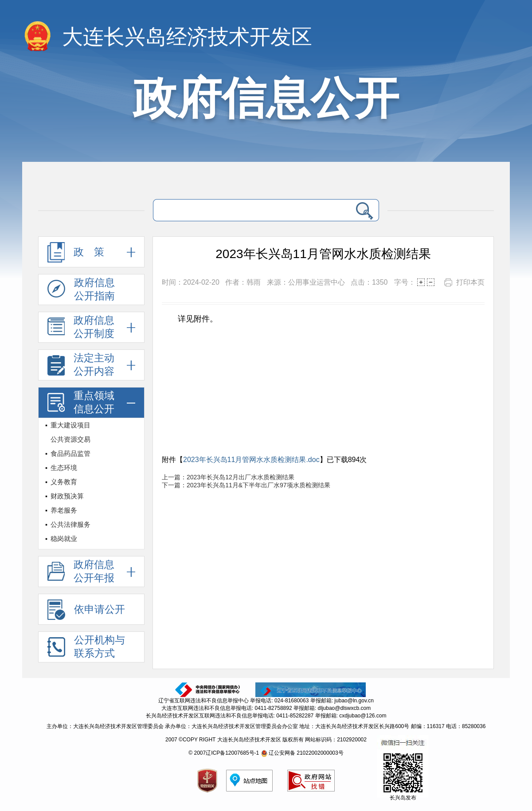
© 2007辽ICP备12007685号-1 (224, 753)
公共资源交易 (70, 439)
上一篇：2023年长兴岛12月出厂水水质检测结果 (228, 477)
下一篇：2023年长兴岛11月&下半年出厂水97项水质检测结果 (246, 485)
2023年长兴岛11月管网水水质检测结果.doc (251, 460)
